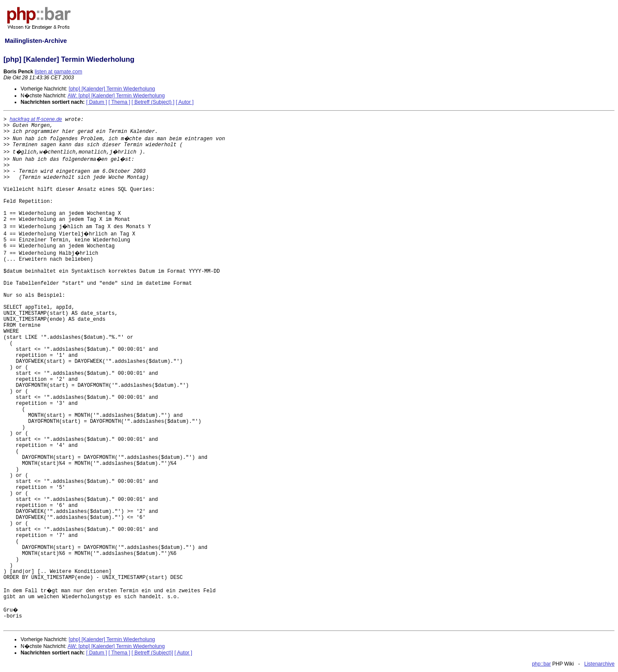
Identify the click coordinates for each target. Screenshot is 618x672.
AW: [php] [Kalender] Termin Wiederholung (116, 96)
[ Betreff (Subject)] (153, 653)
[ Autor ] (185, 102)
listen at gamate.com (59, 72)
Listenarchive (599, 664)
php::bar (541, 664)
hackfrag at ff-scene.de (36, 119)
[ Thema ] (119, 102)
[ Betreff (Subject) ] (153, 102)
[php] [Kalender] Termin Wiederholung (112, 89)
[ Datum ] (97, 102)
